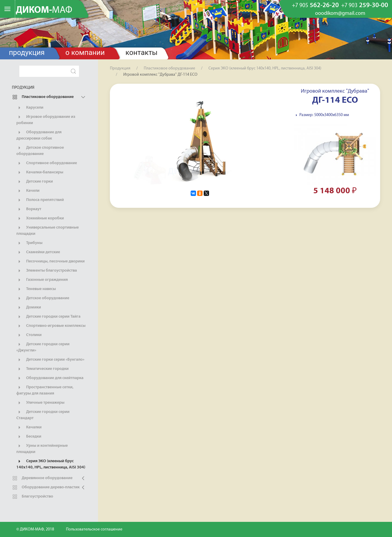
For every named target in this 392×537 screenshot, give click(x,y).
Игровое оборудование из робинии (46, 120)
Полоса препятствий (40, 200)
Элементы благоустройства (47, 271)
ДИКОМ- (44, 10)
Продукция (27, 53)
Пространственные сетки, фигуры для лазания (45, 390)
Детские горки (35, 182)
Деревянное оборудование (42, 478)
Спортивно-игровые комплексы (51, 326)
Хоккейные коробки (40, 218)
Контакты (142, 53)
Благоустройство (33, 497)
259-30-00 (365, 6)
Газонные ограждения (42, 280)
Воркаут (29, 209)
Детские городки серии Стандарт (43, 415)
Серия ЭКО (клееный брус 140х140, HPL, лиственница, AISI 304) (51, 464)
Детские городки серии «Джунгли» (43, 347)
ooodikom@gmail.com (340, 14)
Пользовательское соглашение (94, 529)
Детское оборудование (43, 298)
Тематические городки (42, 369)
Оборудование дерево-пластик (46, 487)
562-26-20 (315, 6)
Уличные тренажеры (40, 403)
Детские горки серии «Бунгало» (50, 360)
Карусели (30, 108)
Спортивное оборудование (47, 163)
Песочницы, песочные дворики (50, 262)
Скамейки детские (38, 252)
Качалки (29, 427)
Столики (29, 335)
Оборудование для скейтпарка (50, 378)
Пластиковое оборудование (43, 97)
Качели (28, 191)
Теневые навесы (36, 289)
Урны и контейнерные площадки (42, 449)
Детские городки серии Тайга (48, 317)
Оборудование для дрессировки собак (39, 135)
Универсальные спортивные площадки (48, 230)
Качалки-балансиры (40, 172)
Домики (29, 308)
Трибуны (29, 243)
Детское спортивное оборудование (40, 151)
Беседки (29, 437)
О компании (85, 53)
